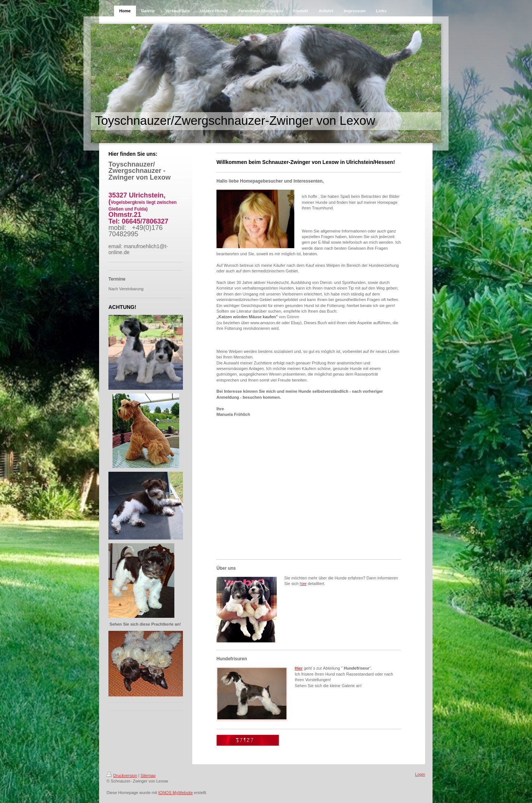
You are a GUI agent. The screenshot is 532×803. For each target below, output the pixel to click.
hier (303, 584)
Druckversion (122, 775)
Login (420, 774)
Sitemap (148, 775)
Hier (299, 668)
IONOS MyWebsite (176, 793)
